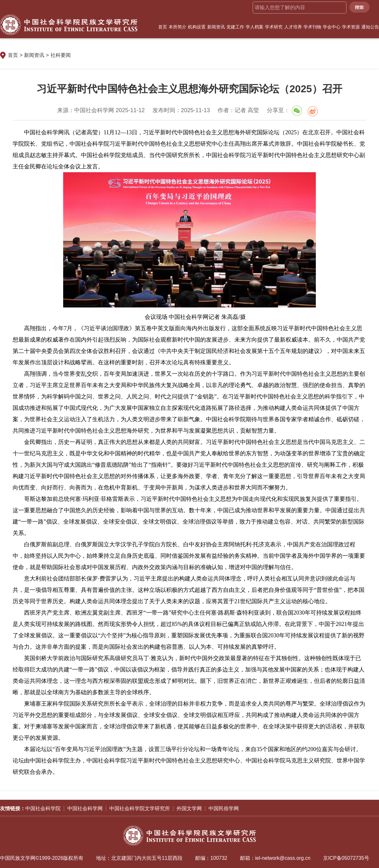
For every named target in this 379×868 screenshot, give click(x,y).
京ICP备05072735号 (346, 858)
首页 (163, 27)
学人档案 (255, 27)
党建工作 (235, 27)
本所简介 (177, 27)
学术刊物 (312, 27)
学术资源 (351, 27)
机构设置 (197, 27)
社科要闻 (61, 55)
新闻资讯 (216, 27)
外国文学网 (189, 808)
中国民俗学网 (224, 808)
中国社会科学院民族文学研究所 (69, 25)
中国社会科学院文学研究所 (140, 808)
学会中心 (332, 27)
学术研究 (274, 27)
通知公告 (370, 27)
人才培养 (293, 27)
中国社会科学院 (43, 808)
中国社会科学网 (85, 808)
